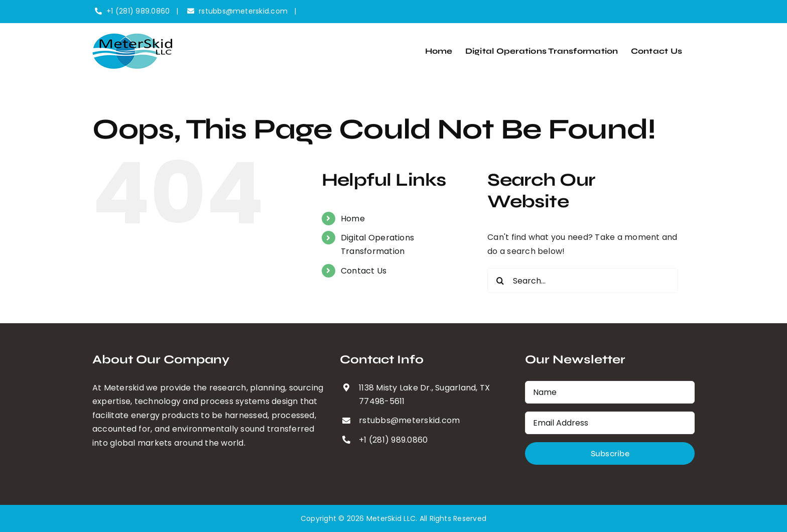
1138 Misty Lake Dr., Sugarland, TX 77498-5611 (424, 394)
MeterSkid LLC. (392, 518)
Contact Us (364, 271)
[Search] (500, 281)
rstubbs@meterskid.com (243, 11)
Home (353, 219)
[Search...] (583, 281)
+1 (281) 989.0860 (138, 11)
